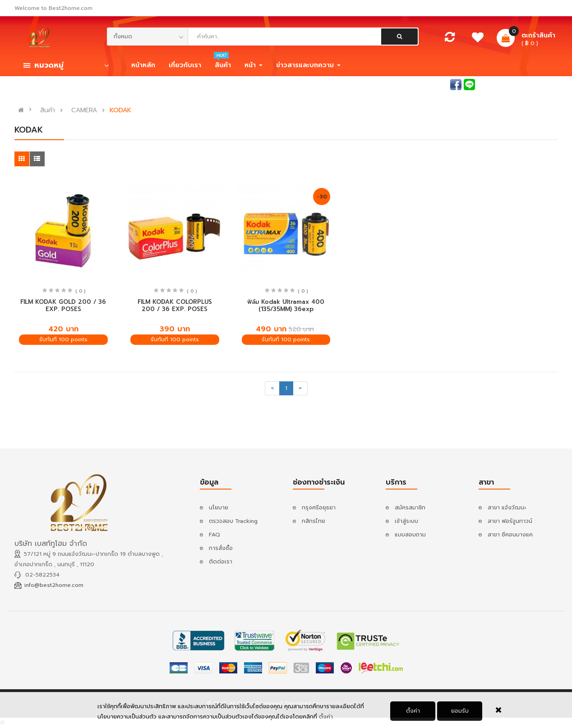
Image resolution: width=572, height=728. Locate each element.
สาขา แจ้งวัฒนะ (507, 508)
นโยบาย (219, 508)
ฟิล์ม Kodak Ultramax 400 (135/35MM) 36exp (286, 306)
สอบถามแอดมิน (429, 84)
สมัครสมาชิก (542, 84)
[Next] (300, 388)
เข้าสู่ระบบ (502, 84)
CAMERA (84, 110)
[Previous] (272, 388)
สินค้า (48, 110)
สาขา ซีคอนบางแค (510, 535)
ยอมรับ (460, 713)
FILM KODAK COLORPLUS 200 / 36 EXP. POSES (175, 306)
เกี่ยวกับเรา (185, 65)
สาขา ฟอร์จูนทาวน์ (510, 521)
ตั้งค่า (326, 719)
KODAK (120, 110)
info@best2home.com (54, 585)
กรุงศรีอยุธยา (319, 508)
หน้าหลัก (143, 65)
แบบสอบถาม (410, 535)
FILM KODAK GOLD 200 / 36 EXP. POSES (63, 306)
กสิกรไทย (314, 521)
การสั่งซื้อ (221, 548)
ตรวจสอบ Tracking (233, 521)
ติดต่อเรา (221, 562)
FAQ (214, 535)
